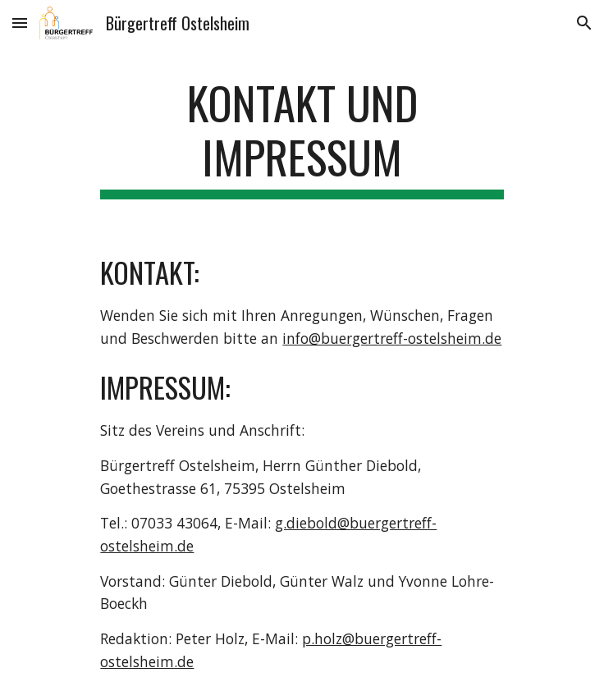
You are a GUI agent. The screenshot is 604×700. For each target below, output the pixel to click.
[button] (20, 23)
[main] (302, 137)
